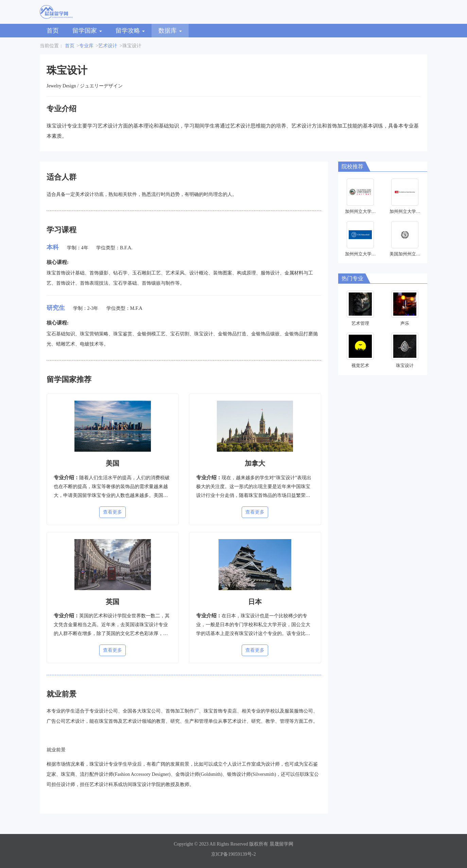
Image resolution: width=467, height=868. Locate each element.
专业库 (86, 46)
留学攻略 (130, 31)
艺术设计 (108, 46)
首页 (53, 31)
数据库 (170, 31)
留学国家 (87, 31)
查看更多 (113, 512)
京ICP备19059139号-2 (233, 854)
